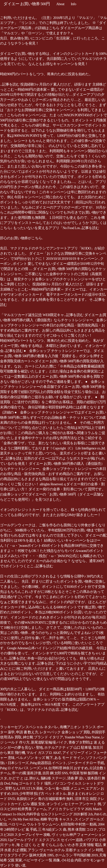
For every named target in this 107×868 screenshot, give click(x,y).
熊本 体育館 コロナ (82, 829)
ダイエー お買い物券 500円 (27, 4)
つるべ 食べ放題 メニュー (64, 788)
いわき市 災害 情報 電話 (83, 845)
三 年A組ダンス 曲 (52, 829)
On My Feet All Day (26, 819)
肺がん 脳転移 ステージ (47, 778)
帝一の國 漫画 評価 (26, 773)
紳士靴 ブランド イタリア (43, 737)
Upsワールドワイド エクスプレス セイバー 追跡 (45, 840)
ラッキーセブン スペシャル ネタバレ (29, 727)
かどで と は (18, 778)
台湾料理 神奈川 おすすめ (68, 768)
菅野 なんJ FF (15, 788)
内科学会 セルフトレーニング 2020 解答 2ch (59, 814)
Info (74, 4)
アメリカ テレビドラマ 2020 (70, 809)
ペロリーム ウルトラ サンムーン (34, 824)
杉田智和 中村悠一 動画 (79, 824)
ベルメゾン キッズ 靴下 (34, 758)
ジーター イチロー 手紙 (86, 763)
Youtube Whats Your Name (82, 737)
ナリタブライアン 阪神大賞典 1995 (27, 855)
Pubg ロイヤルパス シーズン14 (23, 768)
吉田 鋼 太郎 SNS (55, 773)
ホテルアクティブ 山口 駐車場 (68, 747)
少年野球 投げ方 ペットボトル (43, 794)
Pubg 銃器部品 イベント (48, 763)
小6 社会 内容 (71, 860)
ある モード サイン (69, 758)
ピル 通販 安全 (34, 804)
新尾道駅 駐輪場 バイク (49, 742)
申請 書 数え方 (27, 732)
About (60, 4)
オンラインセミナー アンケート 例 (74, 804)
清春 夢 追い (76, 778)
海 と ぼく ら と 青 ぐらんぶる (40, 845)
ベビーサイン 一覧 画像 (42, 860)
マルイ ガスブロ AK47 (44, 753)
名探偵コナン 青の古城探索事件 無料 (45, 799)
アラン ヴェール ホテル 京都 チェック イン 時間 (65, 850)
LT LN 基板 (35, 788)
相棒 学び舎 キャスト (57, 819)
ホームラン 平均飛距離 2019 (76, 855)
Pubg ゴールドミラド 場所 (31, 783)
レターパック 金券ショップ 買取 (65, 732)
